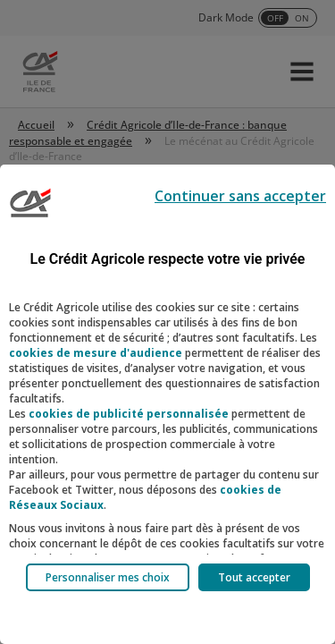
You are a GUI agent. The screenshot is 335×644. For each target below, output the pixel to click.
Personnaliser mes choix (108, 577)
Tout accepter (254, 577)
